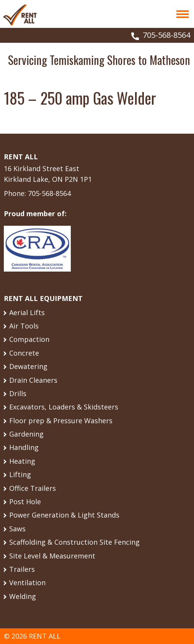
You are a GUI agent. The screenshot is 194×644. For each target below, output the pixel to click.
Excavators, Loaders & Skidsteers (64, 407)
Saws (17, 529)
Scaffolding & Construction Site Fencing (74, 542)
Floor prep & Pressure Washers (61, 421)
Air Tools (24, 326)
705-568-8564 (166, 35)
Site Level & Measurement (52, 556)
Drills (18, 393)
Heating (22, 461)
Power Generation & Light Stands (64, 515)
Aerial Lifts (27, 312)
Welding (23, 596)
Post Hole (25, 502)
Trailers (22, 569)
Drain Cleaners (33, 380)
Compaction (29, 339)
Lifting (20, 474)
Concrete (24, 353)
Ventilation (27, 583)
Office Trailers (33, 488)
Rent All (20, 15)
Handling (24, 447)
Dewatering (28, 366)
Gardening (26, 434)
